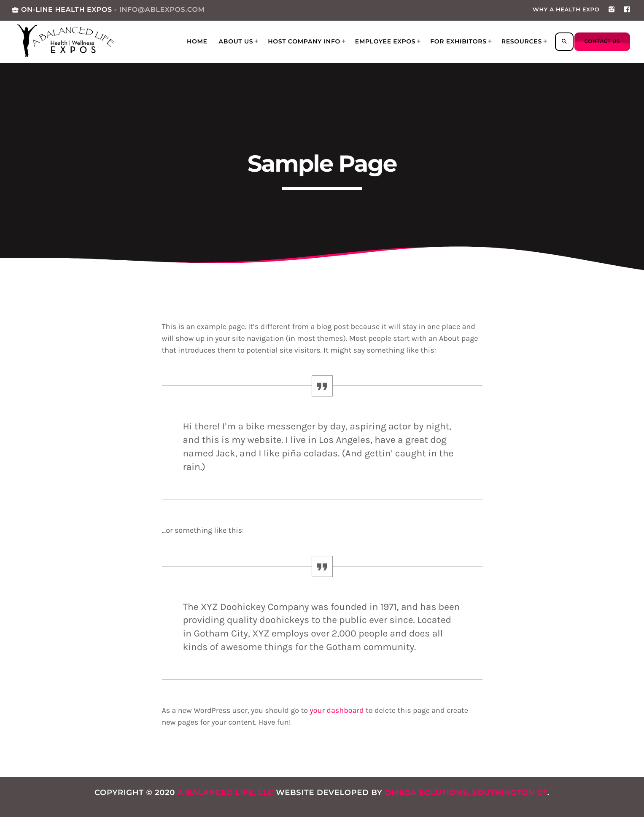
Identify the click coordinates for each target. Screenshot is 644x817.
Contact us (602, 42)
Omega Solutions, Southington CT (466, 793)
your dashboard (337, 710)
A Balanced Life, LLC (226, 793)
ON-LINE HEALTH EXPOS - (108, 10)
